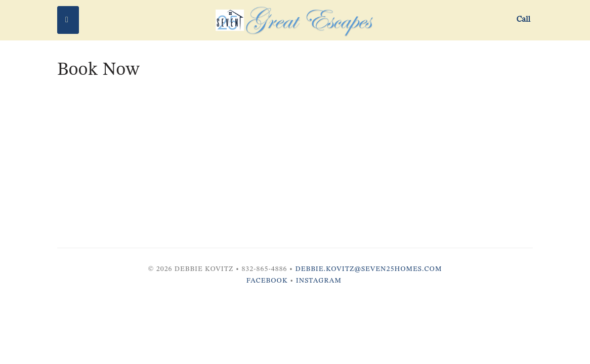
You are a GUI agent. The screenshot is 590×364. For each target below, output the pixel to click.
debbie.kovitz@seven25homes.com (369, 269)
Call (523, 20)
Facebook (267, 281)
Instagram (319, 281)
